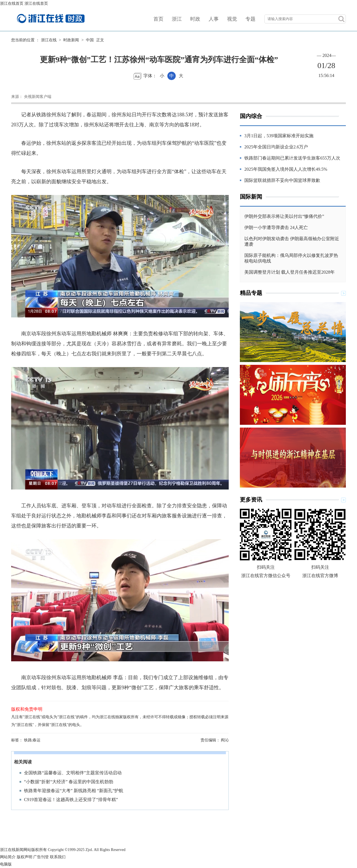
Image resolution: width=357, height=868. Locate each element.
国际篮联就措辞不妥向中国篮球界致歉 (282, 180)
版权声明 (25, 857)
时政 (195, 19)
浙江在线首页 (12, 3)
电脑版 (6, 864)
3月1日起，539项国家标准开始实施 (279, 136)
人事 (214, 19)
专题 (250, 19)
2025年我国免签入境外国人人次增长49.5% (286, 169)
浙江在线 (49, 40)
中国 (90, 40)
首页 (158, 19)
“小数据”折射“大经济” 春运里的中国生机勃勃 (69, 782)
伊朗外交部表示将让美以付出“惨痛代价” (284, 216)
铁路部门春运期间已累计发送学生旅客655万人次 (292, 158)
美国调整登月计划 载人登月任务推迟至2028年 (290, 272)
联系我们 (58, 857)
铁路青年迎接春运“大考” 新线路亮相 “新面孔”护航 (74, 791)
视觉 (232, 19)
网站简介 (8, 857)
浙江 (177, 19)
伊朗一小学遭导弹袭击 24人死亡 (276, 227)
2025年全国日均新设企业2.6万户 (276, 147)
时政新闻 (71, 40)
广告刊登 (41, 857)
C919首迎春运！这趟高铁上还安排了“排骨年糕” (71, 800)
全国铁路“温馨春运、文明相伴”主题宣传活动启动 (73, 773)
